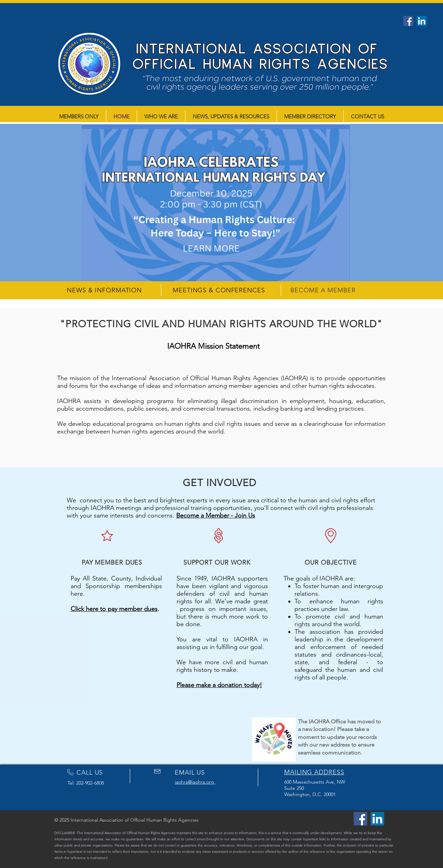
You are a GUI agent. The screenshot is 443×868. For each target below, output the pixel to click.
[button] (221, 203)
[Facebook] (408, 21)
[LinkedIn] (422, 21)
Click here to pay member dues (114, 609)
